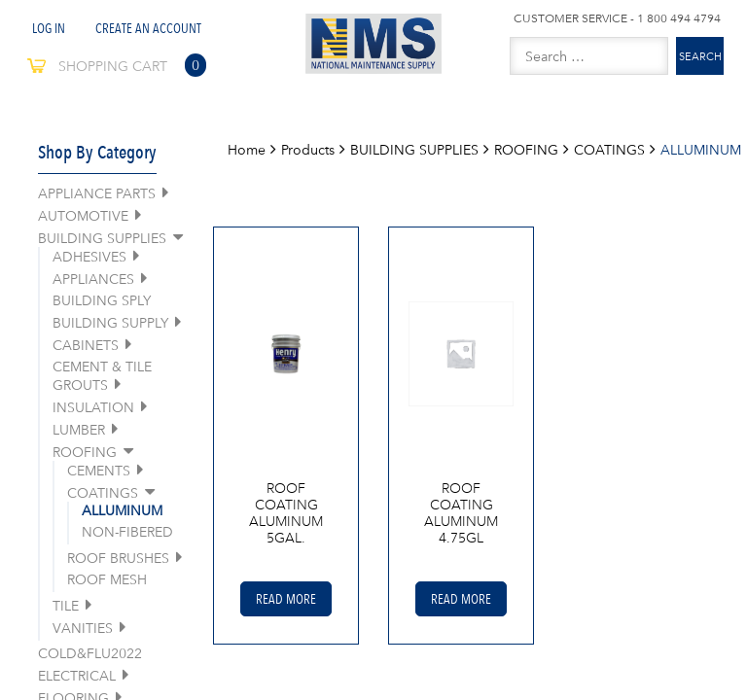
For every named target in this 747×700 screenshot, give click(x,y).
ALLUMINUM (122, 510)
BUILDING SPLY (102, 300)
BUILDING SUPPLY (110, 323)
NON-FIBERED (127, 532)
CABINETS (86, 345)
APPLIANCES (93, 279)
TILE (66, 606)
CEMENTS (99, 471)
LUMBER (79, 430)
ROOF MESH (107, 579)
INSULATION (93, 407)
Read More (286, 599)
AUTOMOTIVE (83, 216)
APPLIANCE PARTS (97, 193)
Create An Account (148, 28)
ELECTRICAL (77, 676)
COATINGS (103, 493)
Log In (49, 28)
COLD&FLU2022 (90, 653)
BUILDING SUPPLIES (102, 238)
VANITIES (83, 628)
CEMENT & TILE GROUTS (102, 376)
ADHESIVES (89, 257)
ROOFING (85, 452)
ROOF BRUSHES (118, 558)
